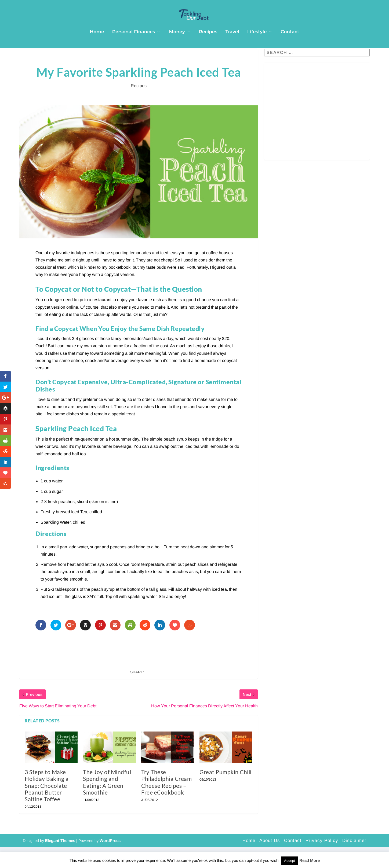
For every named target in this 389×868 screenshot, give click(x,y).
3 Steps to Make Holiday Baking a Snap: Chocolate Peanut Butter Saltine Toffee (47, 807)
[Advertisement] (317, 136)
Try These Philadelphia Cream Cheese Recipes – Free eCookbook (166, 803)
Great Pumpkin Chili (226, 793)
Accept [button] (290, 861)
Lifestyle (257, 43)
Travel (232, 43)
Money (177, 43)
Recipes (208, 43)
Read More (310, 860)
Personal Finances (134, 43)
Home (97, 43)
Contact (290, 43)
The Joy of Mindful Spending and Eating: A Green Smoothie (107, 803)
